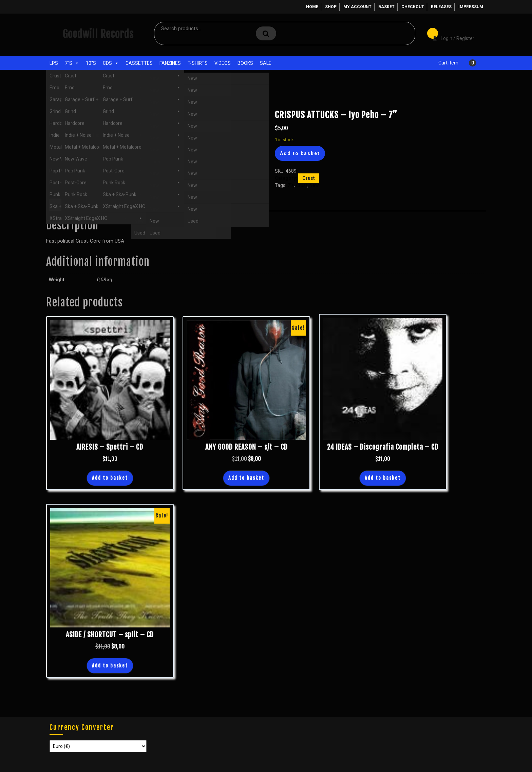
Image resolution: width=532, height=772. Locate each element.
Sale (266, 63)
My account (357, 7)
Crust (91, 98)
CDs (111, 63)
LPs (54, 63)
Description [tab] (68, 205)
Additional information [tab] (114, 205)
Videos (223, 63)
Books (245, 63)
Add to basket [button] (110, 478)
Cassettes (139, 63)
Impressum (471, 7)
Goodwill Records (98, 34)
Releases (441, 7)
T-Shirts (198, 63)
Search (266, 33)
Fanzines (170, 63)
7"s (72, 63)
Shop (331, 7)
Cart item (448, 63)
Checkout (413, 7)
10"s (91, 63)
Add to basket (300, 153)
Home (312, 7)
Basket (386, 7)
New (314, 185)
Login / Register (450, 34)
